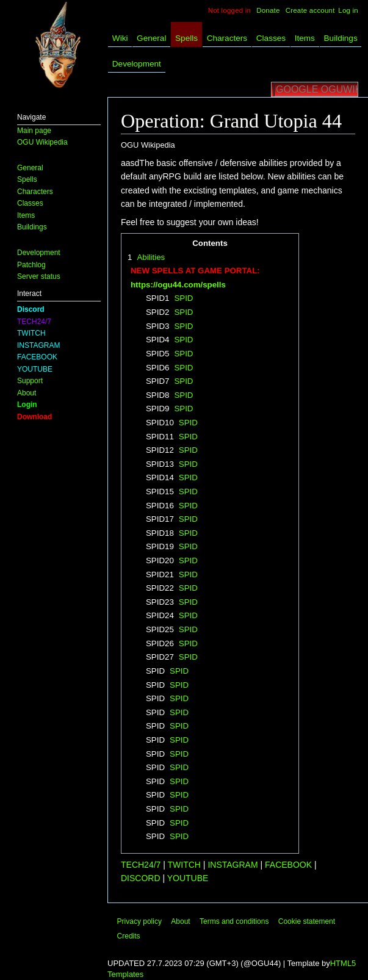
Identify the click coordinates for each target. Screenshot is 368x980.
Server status (39, 276)
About (27, 393)
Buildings (32, 227)
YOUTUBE (35, 369)
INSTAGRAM (38, 345)
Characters (35, 192)
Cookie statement (307, 921)
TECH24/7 (34, 322)
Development (39, 253)
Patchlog (31, 265)
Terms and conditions (234, 921)
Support (30, 381)
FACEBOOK (37, 357)
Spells (27, 179)
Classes (30, 203)
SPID (183, 298)
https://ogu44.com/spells (178, 285)
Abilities (151, 257)
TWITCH (31, 333)
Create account (310, 10)
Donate (268, 10)
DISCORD (142, 878)
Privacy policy (139, 921)
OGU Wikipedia (42, 142)
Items (26, 215)
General (30, 168)
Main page (34, 131)
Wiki (120, 38)
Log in (348, 10)
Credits (129, 936)
